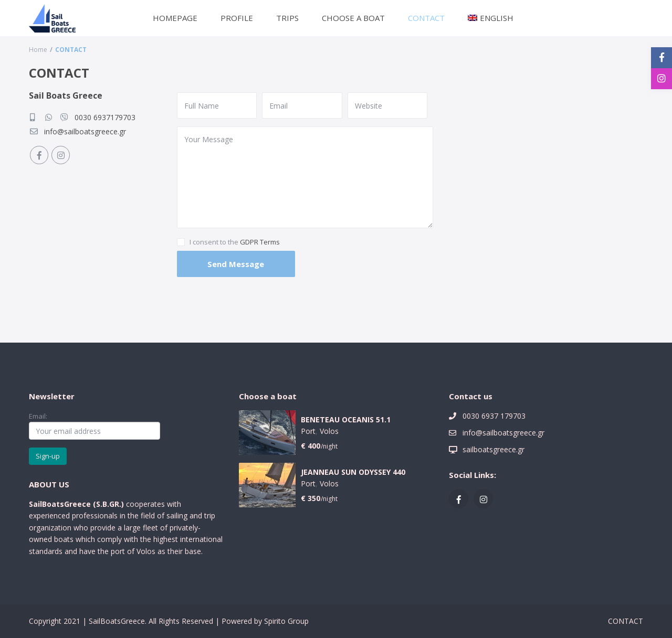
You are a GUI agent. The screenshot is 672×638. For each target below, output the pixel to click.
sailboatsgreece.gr (493, 449)
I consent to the (235, 242)
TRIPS (287, 18)
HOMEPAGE (175, 18)
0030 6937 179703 (494, 416)
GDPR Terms (260, 242)
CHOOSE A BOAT (353, 18)
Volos (329, 431)
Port (308, 431)
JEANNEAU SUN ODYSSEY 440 (353, 472)
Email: (94, 426)
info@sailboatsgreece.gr (85, 131)
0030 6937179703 (105, 117)
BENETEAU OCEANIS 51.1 (346, 420)
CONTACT (426, 18)
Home (38, 50)
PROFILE (237, 18)
